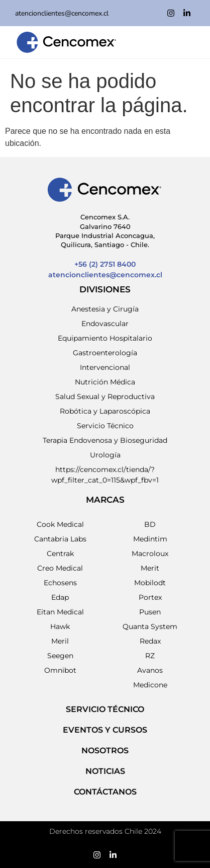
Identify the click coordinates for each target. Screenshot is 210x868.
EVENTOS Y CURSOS (105, 730)
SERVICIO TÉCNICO (105, 709)
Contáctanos (105, 792)
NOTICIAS (105, 771)
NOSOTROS (105, 751)
